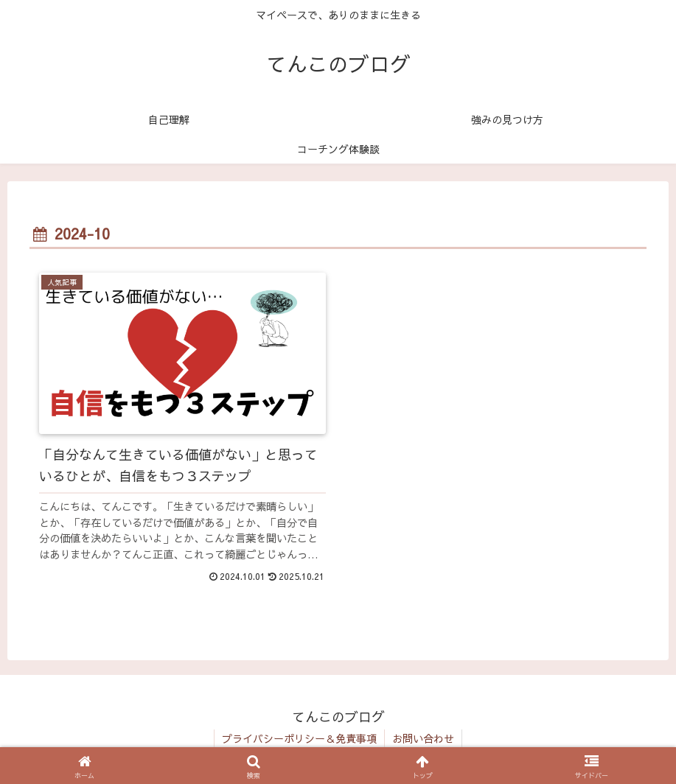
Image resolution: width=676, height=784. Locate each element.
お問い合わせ (423, 738)
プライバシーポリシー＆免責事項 (299, 738)
